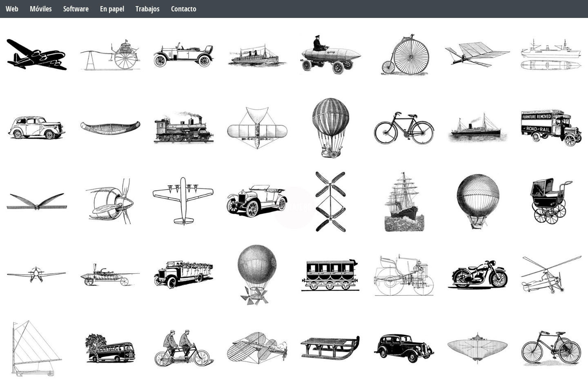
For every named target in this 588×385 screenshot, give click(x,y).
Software (76, 9)
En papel (112, 9)
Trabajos (148, 9)
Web (12, 9)
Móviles (41, 9)
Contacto (184, 9)
